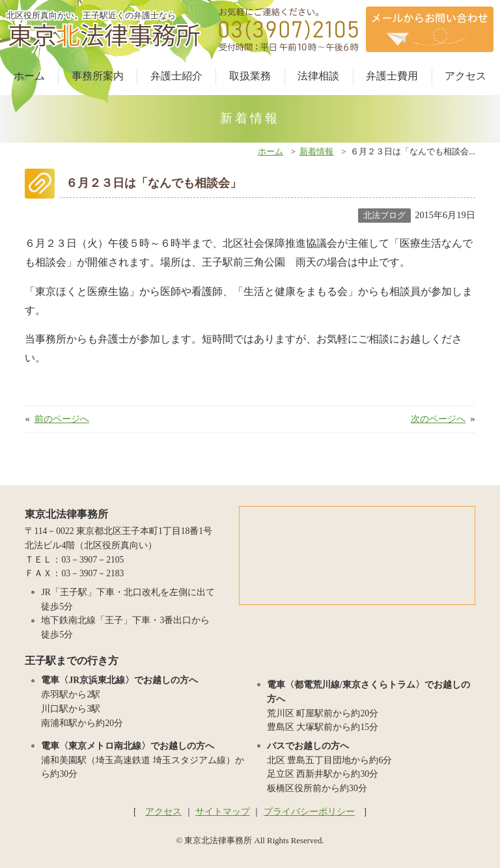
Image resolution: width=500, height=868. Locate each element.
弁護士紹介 (176, 76)
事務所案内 (98, 76)
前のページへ (62, 419)
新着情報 (316, 152)
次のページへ (438, 419)
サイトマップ (223, 812)
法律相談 (318, 76)
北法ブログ (384, 215)
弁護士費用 (392, 76)
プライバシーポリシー (309, 812)
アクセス (465, 76)
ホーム (29, 76)
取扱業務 (250, 76)
